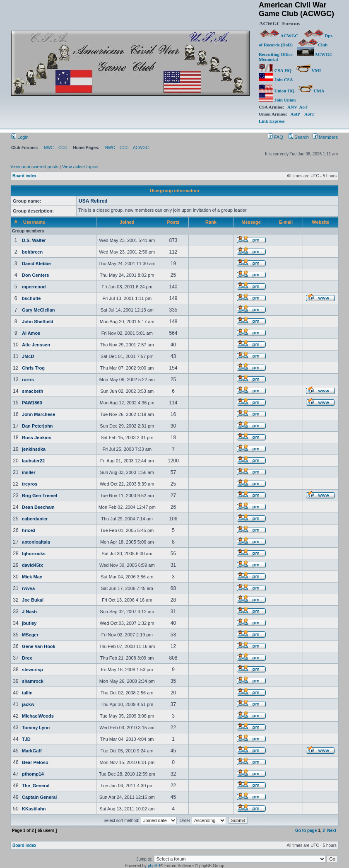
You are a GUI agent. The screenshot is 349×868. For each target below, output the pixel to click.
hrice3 (29, 530)
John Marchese (39, 414)
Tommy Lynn (36, 728)
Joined (127, 222)
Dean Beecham (38, 507)
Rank (211, 222)
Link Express (272, 121)
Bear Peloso (35, 762)
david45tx (32, 565)
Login (20, 137)
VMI (308, 70)
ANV (292, 107)
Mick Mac (32, 577)
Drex (27, 658)
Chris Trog (33, 368)
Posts (173, 222)
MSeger (30, 635)
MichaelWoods (38, 716)
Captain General (39, 797)
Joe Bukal (33, 600)
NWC (49, 148)
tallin (27, 693)
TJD (26, 739)
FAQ (276, 137)
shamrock (33, 681)
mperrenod (34, 287)
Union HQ (277, 91)
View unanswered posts (34, 167)
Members (325, 137)
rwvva (28, 588)
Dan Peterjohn (37, 426)
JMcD (28, 356)
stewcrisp (32, 670)
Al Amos (31, 333)
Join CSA (276, 80)
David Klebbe (36, 264)
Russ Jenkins (37, 438)
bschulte (31, 298)
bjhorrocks (34, 554)
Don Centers (35, 275)
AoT (304, 107)
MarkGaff (32, 751)
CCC (63, 148)
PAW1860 (32, 403)
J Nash (29, 612)
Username (34, 222)
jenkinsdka (34, 449)
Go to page (306, 831)
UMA (311, 91)
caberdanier (35, 519)
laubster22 (33, 461)
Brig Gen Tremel (40, 496)
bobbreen (32, 252)
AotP (295, 114)
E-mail (286, 222)
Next (332, 831)
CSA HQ (275, 70)
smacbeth (32, 391)
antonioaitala (36, 542)
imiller (29, 472)
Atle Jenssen (36, 345)
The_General (36, 786)
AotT (309, 114)
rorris (28, 380)
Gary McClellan (38, 310)
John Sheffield (38, 322)
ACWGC (279, 36)
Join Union (278, 100)
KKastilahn (34, 809)
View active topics (80, 167)
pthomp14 (33, 774)
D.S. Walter (34, 240)
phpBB (154, 866)
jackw (28, 704)
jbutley (29, 623)
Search (298, 137)
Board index (24, 176)
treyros (30, 484)
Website (320, 222)
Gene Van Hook (39, 646)
